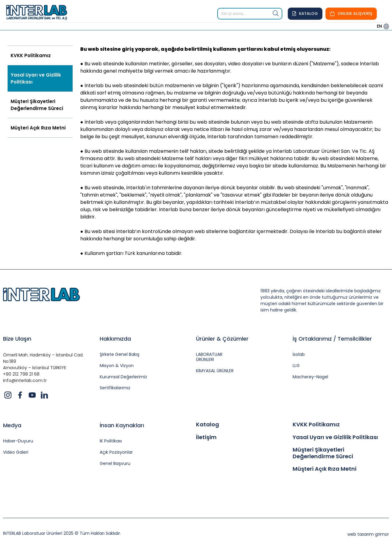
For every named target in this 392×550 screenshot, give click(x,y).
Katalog (208, 425)
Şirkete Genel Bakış (120, 354)
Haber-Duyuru (18, 441)
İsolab (299, 354)
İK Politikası (111, 441)
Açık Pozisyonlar (116, 452)
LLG (296, 366)
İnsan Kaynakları (122, 425)
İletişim (206, 437)
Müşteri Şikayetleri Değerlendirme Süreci (37, 105)
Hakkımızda (115, 339)
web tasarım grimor (368, 534)
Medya (12, 425)
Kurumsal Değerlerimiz (123, 377)
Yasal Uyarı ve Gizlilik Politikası (36, 78)
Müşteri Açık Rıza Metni (38, 128)
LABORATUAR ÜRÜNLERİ (209, 357)
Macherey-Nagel (310, 377)
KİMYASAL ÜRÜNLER (215, 371)
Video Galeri (16, 452)
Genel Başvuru (115, 464)
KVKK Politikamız (31, 55)
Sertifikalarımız (115, 388)
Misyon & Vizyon (117, 366)
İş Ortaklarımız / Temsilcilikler (332, 339)
